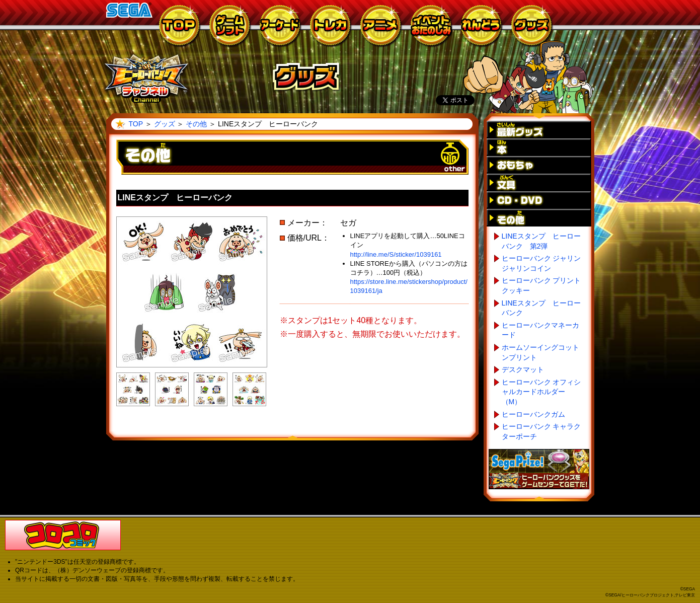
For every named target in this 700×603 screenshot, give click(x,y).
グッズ (165, 124)
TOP (136, 124)
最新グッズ (539, 130)
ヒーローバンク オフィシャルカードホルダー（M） (541, 392)
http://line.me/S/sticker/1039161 (396, 254)
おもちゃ (539, 165)
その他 (196, 124)
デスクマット (523, 369)
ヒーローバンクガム (533, 414)
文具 (539, 182)
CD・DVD (539, 200)
